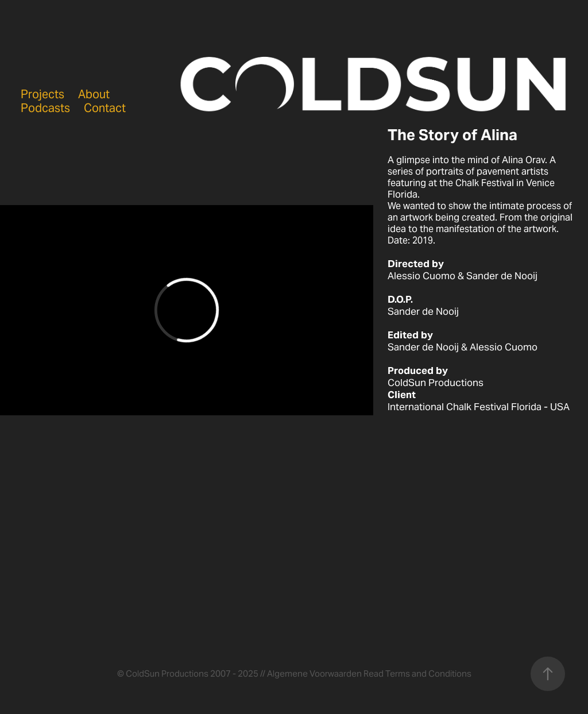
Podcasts (45, 108)
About (94, 94)
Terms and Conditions (428, 674)
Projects (42, 94)
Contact (105, 108)
